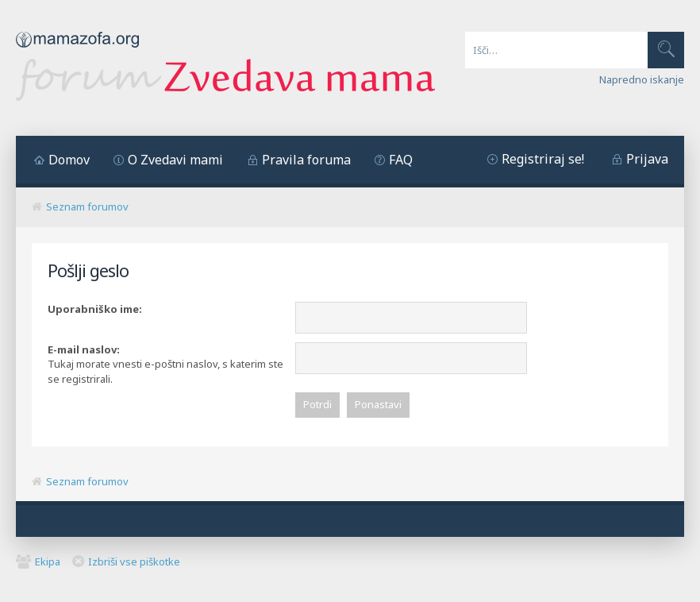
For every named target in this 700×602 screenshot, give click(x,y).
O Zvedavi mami (175, 160)
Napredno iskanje (642, 79)
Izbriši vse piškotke (134, 563)
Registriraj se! (543, 159)
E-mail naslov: (84, 349)
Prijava (647, 159)
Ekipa (48, 563)
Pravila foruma (306, 160)
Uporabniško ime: (95, 309)
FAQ (401, 160)
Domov (69, 160)
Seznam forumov (87, 206)
